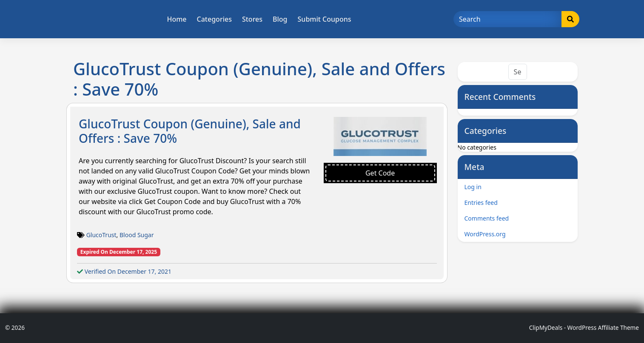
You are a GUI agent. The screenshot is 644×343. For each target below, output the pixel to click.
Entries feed (481, 203)
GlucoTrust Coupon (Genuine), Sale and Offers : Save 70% (190, 131)
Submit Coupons (325, 19)
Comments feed (487, 218)
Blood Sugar (137, 235)
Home (177, 19)
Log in (473, 187)
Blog (280, 19)
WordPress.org (485, 234)
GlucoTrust (101, 235)
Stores (252, 19)
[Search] (508, 19)
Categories (214, 19)
